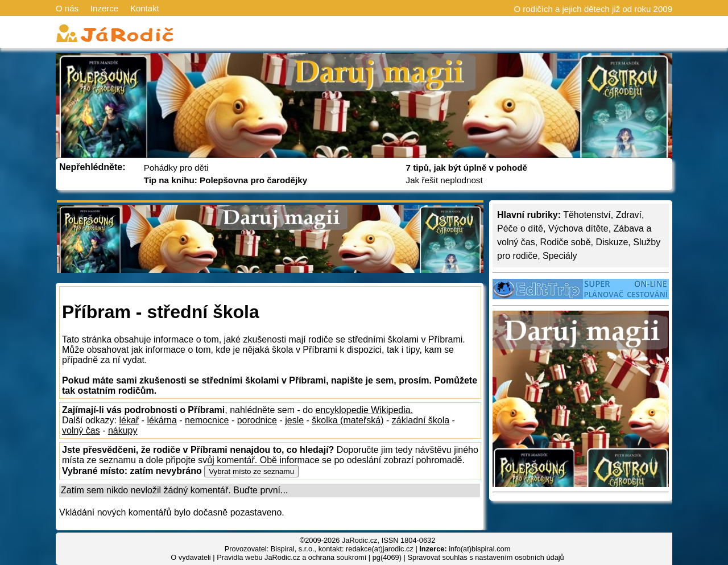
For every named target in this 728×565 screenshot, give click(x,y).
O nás (67, 8)
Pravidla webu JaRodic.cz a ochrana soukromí (291, 557)
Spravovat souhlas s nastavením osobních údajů (485, 557)
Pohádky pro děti (176, 168)
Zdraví (629, 215)
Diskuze (612, 242)
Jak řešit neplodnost (444, 180)
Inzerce (104, 8)
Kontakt (145, 8)
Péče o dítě (520, 228)
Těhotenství (587, 215)
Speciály (560, 256)
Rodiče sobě (566, 242)
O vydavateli (191, 557)
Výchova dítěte (578, 228)
